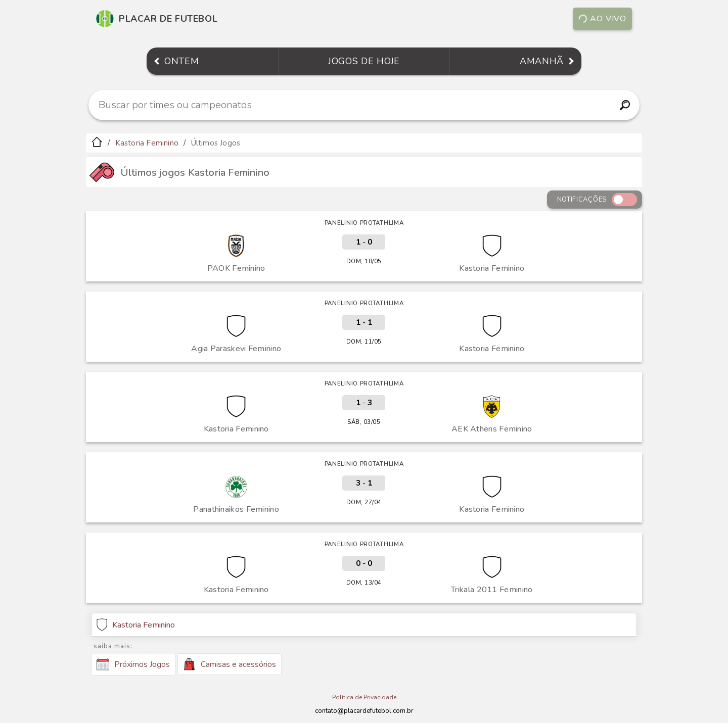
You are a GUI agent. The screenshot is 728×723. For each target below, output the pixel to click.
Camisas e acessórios (230, 664)
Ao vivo (602, 19)
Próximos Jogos (133, 664)
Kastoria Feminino (147, 143)
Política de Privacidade (364, 697)
